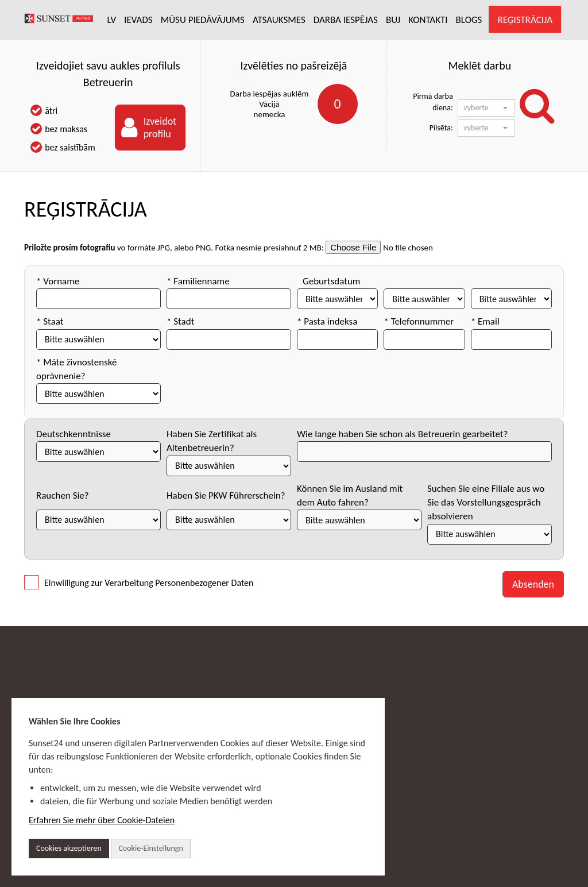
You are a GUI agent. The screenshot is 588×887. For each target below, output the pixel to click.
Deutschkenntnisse (73, 434)
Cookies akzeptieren (69, 848)
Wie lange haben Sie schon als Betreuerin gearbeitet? (402, 434)
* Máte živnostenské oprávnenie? (76, 369)
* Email (485, 321)
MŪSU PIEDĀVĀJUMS (203, 20)
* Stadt (180, 321)
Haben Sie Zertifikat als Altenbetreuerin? (212, 441)
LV (112, 20)
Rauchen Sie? (63, 495)
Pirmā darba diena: (433, 102)
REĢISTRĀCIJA (525, 20)
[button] (486, 108)
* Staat (50, 321)
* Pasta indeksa (327, 321)
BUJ (393, 20)
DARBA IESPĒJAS (346, 20)
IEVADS (138, 20)
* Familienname (198, 281)
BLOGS (469, 20)
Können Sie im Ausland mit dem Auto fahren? (350, 495)
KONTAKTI (428, 20)
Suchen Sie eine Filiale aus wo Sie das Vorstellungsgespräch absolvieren (486, 503)
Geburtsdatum (331, 281)
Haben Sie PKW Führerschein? (226, 495)
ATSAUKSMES (279, 20)
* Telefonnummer (419, 321)
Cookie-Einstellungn (150, 848)
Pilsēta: (441, 128)
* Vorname (58, 281)
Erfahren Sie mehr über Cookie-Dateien (102, 820)
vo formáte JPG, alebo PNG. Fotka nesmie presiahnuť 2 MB (219, 248)
